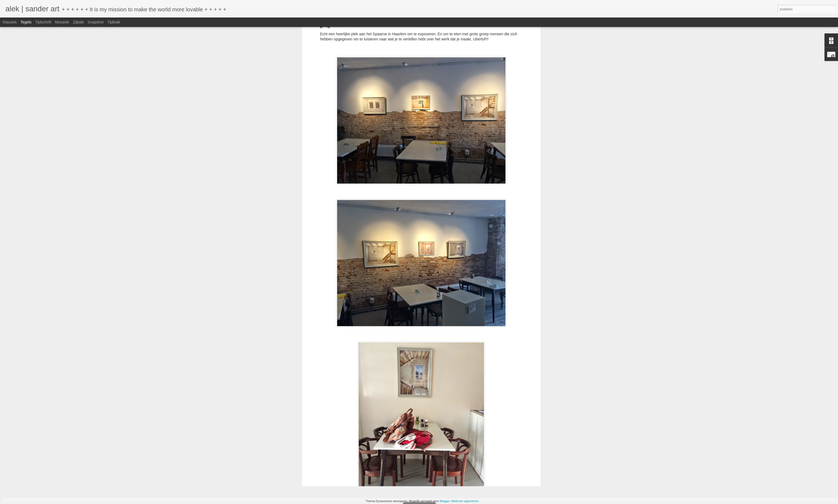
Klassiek (10, 22)
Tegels (26, 22)
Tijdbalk (114, 22)
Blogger (445, 501)
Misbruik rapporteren (465, 501)
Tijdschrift (43, 22)
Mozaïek (62, 22)
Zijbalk (78, 22)
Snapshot (96, 22)
